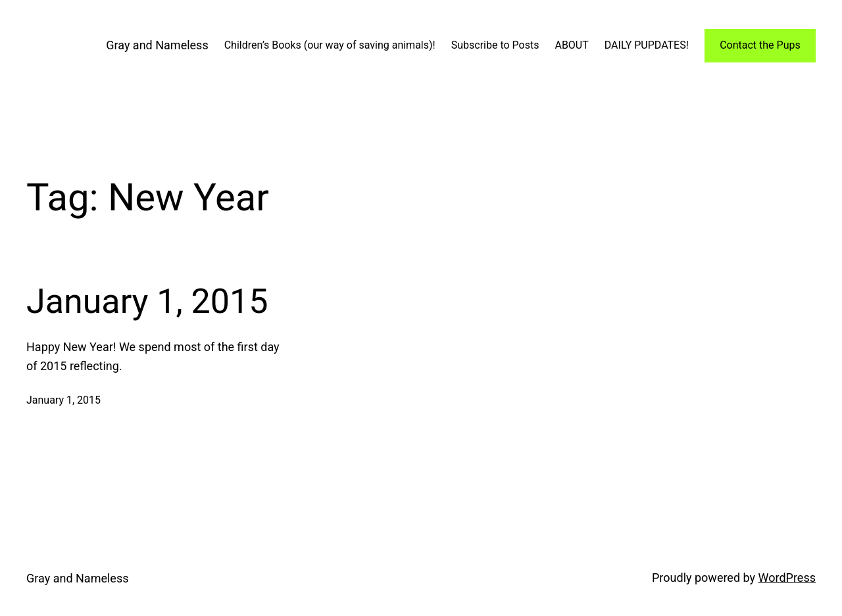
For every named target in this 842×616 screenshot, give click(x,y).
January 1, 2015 (147, 301)
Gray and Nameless (157, 45)
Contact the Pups (760, 45)
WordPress (787, 578)
